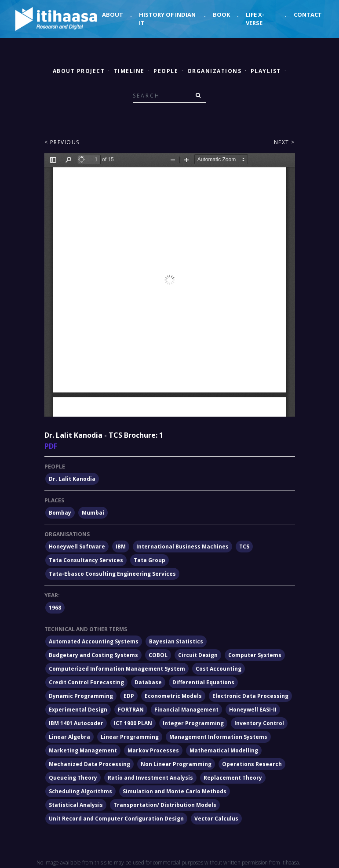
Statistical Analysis (76, 805)
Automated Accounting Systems (94, 641)
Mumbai (93, 513)
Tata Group (149, 560)
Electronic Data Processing (250, 696)
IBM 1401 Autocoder (76, 723)
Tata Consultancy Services (86, 560)
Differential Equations (203, 682)
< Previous (62, 142)
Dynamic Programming (81, 696)
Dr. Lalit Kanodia (72, 479)
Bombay (60, 513)
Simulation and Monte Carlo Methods (175, 791)
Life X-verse (255, 19)
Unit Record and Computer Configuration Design (116, 819)
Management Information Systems (218, 737)
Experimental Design (78, 710)
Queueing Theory (73, 778)
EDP (129, 696)
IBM (121, 547)
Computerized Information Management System (117, 669)
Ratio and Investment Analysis (150, 778)
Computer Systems (255, 655)
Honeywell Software (77, 547)
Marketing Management (83, 750)
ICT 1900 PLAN (133, 723)
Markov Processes (153, 750)
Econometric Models (173, 696)
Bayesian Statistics (176, 641)
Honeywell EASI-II (253, 710)
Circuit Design (198, 655)
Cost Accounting (219, 669)
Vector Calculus (216, 819)
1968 (55, 608)
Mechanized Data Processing (89, 764)
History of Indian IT (167, 19)
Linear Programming (130, 737)
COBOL (158, 655)
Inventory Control (259, 723)
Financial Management (186, 710)
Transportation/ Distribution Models (165, 805)
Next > (284, 142)
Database (148, 682)
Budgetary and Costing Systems (93, 655)
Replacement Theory (233, 778)
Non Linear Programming (176, 764)
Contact (308, 15)
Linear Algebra (69, 737)
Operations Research (252, 764)
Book (221, 15)
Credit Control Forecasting (86, 682)
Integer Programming (193, 723)
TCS (244, 547)
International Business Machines (182, 547)
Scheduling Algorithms (80, 791)
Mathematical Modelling (224, 750)
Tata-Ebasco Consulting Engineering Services (112, 574)
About (113, 15)
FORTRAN (131, 710)
